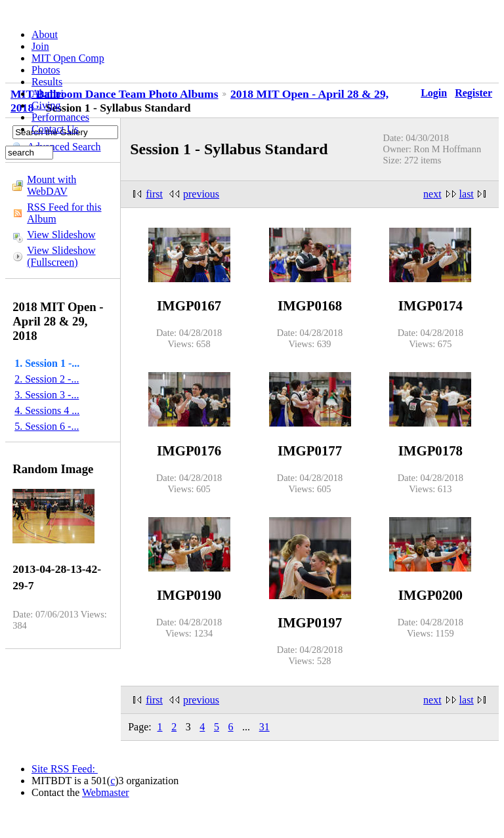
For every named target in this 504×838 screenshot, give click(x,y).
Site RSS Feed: (65, 769)
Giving (46, 105)
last (467, 194)
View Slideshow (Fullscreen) (61, 256)
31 (264, 727)
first (154, 194)
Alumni (48, 94)
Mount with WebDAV (52, 185)
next (432, 194)
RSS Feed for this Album (64, 213)
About (45, 34)
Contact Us (55, 129)
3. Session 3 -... (47, 395)
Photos (46, 70)
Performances (60, 117)
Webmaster (106, 792)
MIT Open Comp (68, 58)
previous (201, 194)
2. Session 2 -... (47, 379)
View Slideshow (61, 235)
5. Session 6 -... (47, 426)
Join (40, 46)
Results (47, 82)
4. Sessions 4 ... (47, 410)
